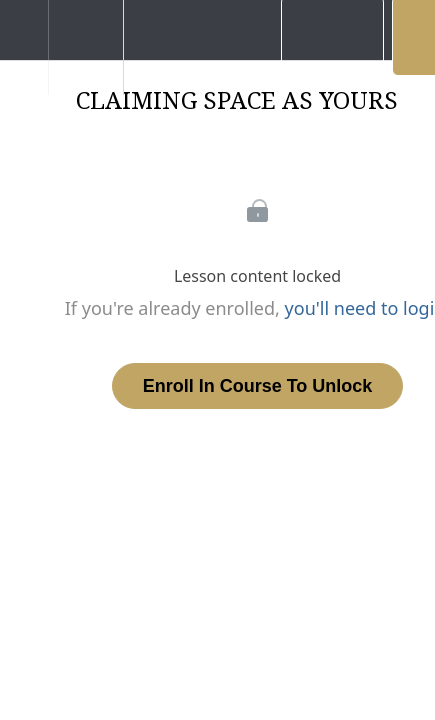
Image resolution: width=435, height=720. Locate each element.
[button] (24, 47)
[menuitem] (85, 47)
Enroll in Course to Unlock (258, 386)
